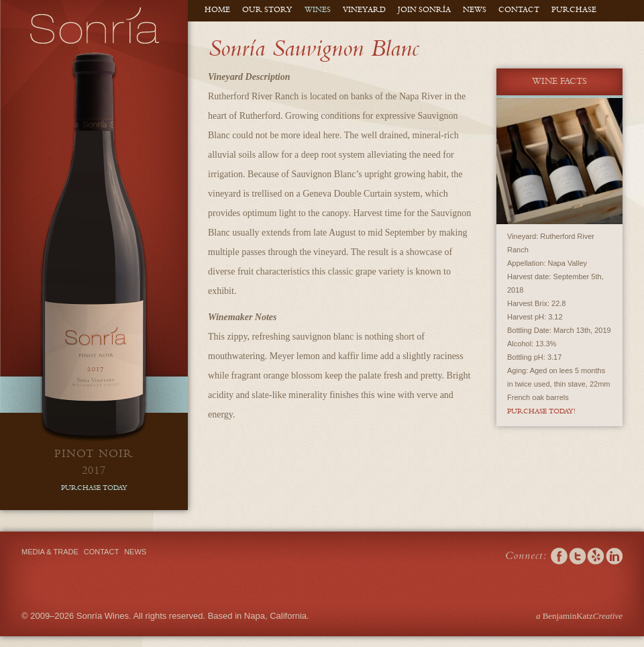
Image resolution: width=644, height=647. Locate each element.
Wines (318, 11)
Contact (519, 11)
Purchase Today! (541, 412)
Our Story (267, 11)
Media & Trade (50, 552)
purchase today (94, 489)
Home (217, 11)
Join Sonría (424, 11)
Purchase (574, 11)
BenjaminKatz (579, 616)
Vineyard (364, 11)
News (475, 11)
